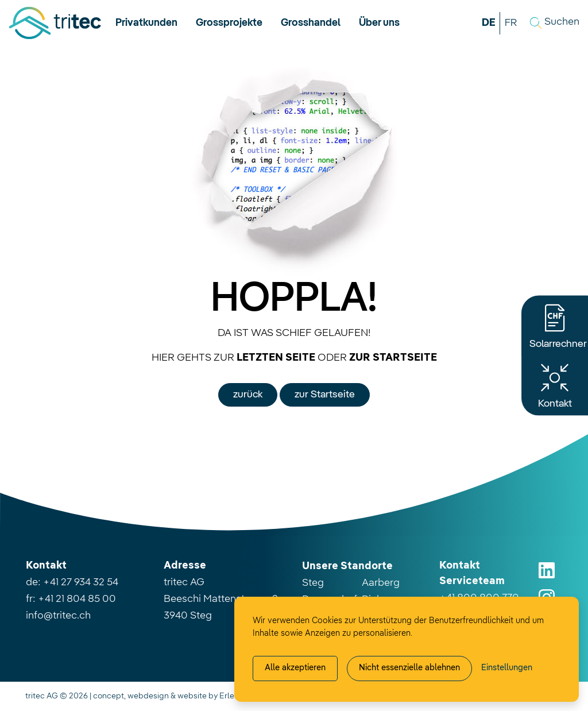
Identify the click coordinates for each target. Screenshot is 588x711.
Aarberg (381, 583)
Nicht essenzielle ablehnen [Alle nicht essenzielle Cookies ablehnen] (409, 668)
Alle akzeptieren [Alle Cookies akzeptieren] (295, 668)
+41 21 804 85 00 (77, 599)
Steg (313, 583)
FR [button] (511, 23)
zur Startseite (325, 395)
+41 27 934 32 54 (81, 582)
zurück (248, 395)
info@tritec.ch (58, 616)
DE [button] (489, 23)
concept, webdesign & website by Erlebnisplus (179, 696)
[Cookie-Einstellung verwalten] (507, 669)
